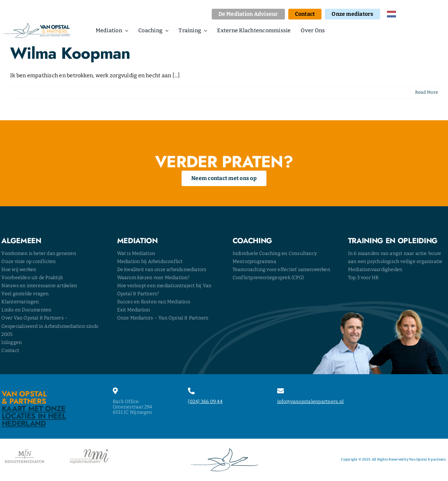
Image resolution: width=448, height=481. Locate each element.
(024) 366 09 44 (205, 402)
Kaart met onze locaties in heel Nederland (34, 416)
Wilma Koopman (70, 53)
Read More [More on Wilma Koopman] (427, 92)
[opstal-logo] (37, 26)
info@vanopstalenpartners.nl (310, 402)
